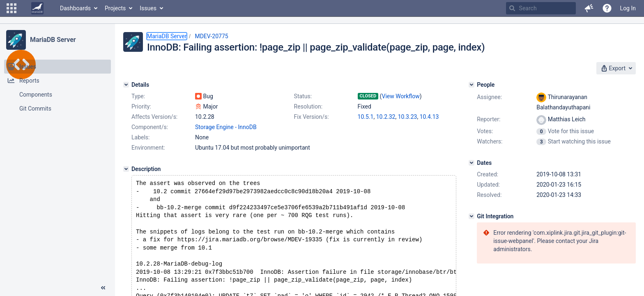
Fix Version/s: (312, 117)
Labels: (140, 137)
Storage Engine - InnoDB (226, 127)
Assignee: (489, 97)
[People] (471, 85)
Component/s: (150, 127)
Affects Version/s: (154, 117)
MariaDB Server (53, 40)
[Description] (126, 169)
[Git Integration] (471, 216)
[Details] (126, 85)
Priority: (141, 106)
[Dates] (471, 163)
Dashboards (75, 8)
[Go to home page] (37, 8)
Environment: (148, 148)
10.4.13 (429, 117)
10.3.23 (408, 117)
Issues (148, 8)
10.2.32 (386, 117)
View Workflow (401, 96)
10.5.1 (366, 117)
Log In (628, 8)
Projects (115, 8)
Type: (138, 96)
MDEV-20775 (211, 36)
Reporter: (489, 119)
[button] (11, 8)
